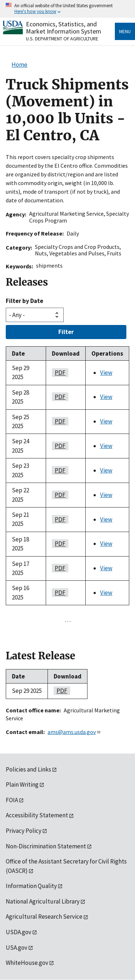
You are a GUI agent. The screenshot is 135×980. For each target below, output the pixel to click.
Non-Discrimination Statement (46, 846)
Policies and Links (28, 769)
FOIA (12, 800)
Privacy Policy (24, 831)
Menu (125, 31)
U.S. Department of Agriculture (62, 39)
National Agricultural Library (43, 901)
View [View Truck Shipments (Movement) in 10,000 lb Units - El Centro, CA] (106, 373)
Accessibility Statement (37, 815)
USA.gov (17, 948)
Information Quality (31, 886)
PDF (59, 373)
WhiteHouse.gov (27, 963)
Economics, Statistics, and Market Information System (64, 28)
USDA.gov (19, 932)
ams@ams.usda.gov (74, 732)
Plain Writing (22, 785)
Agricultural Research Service (44, 917)
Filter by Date (24, 301)
